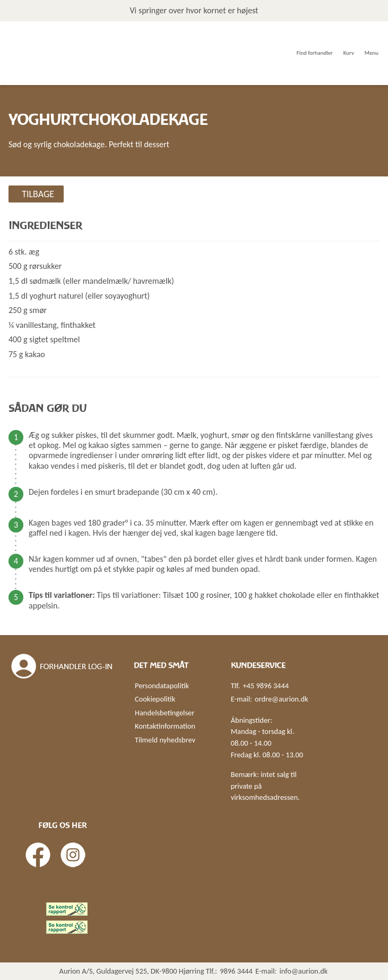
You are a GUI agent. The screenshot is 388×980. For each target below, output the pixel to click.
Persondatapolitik (162, 686)
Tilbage (38, 194)
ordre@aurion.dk (281, 699)
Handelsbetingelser (165, 713)
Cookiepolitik (155, 699)
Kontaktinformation (165, 726)
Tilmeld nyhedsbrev (165, 740)
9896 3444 (236, 971)
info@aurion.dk (303, 971)
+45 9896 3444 (266, 686)
